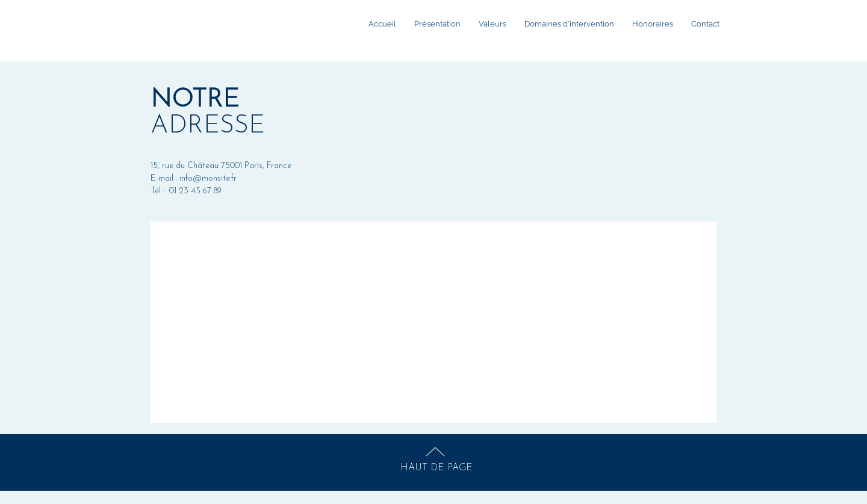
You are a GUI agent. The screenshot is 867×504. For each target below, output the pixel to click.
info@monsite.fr (208, 179)
